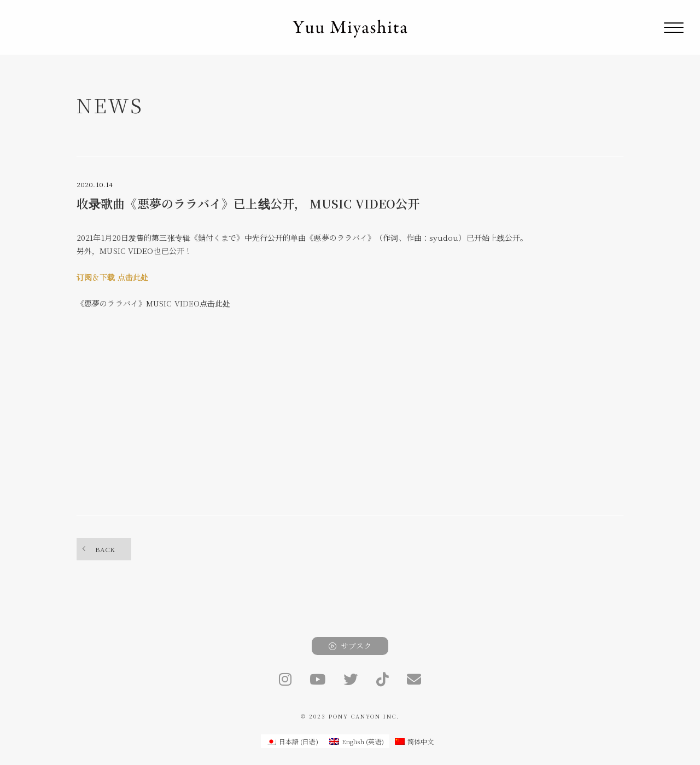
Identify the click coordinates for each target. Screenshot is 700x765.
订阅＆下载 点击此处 (112, 277)
